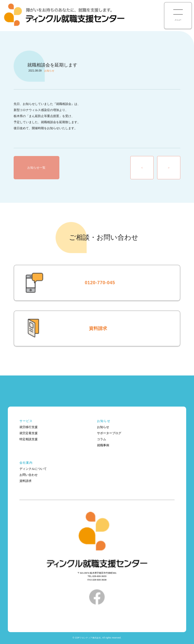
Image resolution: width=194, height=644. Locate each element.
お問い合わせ (29, 475)
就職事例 (103, 445)
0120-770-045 (100, 283)
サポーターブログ (109, 433)
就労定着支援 (29, 433)
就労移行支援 (29, 427)
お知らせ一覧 (36, 168)
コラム (102, 439)
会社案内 (26, 463)
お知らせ (104, 421)
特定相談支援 (29, 439)
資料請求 (98, 328)
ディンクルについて (33, 469)
